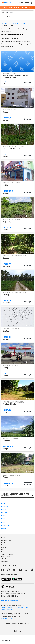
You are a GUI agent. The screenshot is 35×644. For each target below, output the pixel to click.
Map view (5, 640)
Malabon (4, 519)
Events (3, 543)
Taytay (5, 368)
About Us (4, 559)
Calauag (6, 258)
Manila (3, 516)
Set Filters (6, 17)
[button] (4, 98)
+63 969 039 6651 (7, 610)
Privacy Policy (5, 552)
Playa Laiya (7, 222)
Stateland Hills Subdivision (14, 149)
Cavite (23, 23)
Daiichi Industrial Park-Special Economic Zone (15, 77)
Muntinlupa (5, 506)
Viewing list (28, 83)
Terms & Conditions (7, 554)
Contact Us (5, 561)
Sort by (13, 35)
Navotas (4, 528)
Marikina (4, 509)
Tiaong (6, 477)
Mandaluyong (5, 525)
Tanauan (6, 441)
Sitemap (4, 547)
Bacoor (6, 112)
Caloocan (4, 500)
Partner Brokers (6, 540)
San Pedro (7, 331)
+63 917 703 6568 (7, 608)
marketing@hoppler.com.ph (10, 601)
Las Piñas (4, 513)
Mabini (5, 185)
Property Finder (6, 557)
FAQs (3, 550)
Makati (3, 503)
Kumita (3, 538)
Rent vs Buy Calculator (8, 545)
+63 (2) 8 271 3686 (23, 608)
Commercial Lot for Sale (10, 23)
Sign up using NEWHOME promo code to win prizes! (17, 7)
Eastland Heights (10, 404)
